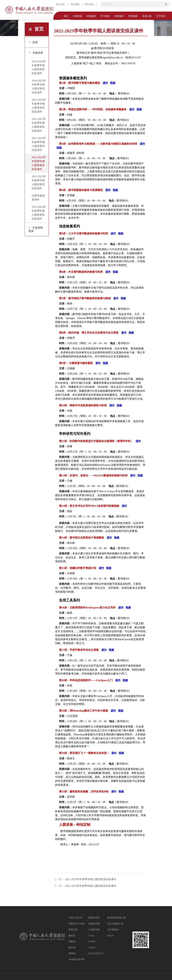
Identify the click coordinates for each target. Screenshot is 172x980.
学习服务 (105, 16)
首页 (66, 16)
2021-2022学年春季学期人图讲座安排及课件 (91, 879)
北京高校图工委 (115, 924)
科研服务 (119, 16)
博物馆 (72, 953)
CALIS (91, 936)
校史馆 (72, 948)
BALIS (111, 936)
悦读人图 (147, 16)
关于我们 (161, 16)
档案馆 (72, 942)
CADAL (92, 948)
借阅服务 (91, 16)
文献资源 (77, 16)
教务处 (72, 936)
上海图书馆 (94, 930)
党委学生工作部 (77, 924)
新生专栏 (60, 4)
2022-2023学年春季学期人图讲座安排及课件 (91, 886)
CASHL (92, 942)
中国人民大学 (75, 918)
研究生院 (73, 930)
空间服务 (133, 16)
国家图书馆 (94, 918)
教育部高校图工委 (117, 918)
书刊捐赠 (75, 4)
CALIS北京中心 (96, 953)
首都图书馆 (94, 924)
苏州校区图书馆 (77, 959)
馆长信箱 (89, 4)
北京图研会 (113, 930)
